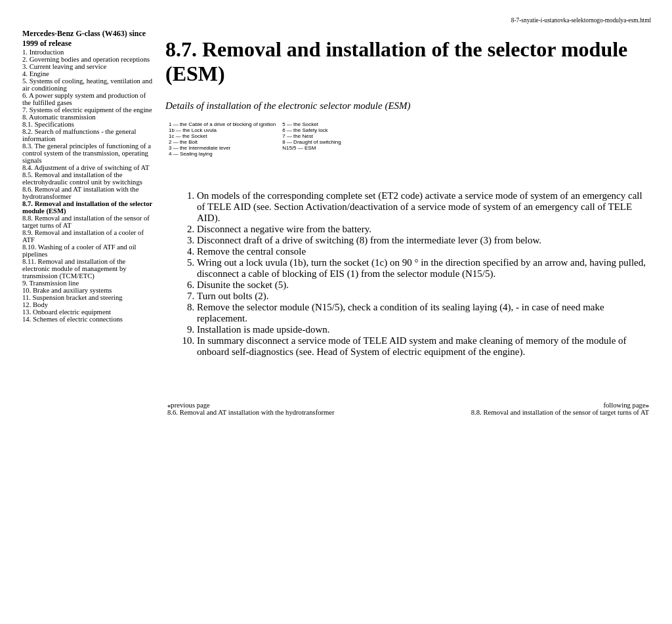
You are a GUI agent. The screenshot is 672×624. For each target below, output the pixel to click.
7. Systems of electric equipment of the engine (87, 110)
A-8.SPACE (29, 608)
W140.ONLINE (37, 575)
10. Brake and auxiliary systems (67, 290)
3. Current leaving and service (64, 67)
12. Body (35, 305)
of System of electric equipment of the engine (430, 352)
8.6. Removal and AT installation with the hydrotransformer (251, 412)
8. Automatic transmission (59, 117)
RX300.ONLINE (39, 564)
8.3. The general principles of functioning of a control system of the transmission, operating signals (87, 153)
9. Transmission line (51, 283)
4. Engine (36, 74)
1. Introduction (43, 52)
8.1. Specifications (48, 124)
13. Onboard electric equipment (67, 312)
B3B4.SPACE (33, 597)
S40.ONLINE (32, 530)
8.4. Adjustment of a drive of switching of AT (86, 168)
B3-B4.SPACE (34, 586)
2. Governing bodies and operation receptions (86, 59)
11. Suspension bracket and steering (73, 298)
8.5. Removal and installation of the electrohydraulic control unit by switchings (82, 178)
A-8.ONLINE (32, 541)
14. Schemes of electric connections (73, 319)
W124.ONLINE (37, 552)
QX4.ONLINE (34, 519)
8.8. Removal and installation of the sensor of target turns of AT (560, 412)
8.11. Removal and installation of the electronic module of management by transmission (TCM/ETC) (74, 269)
